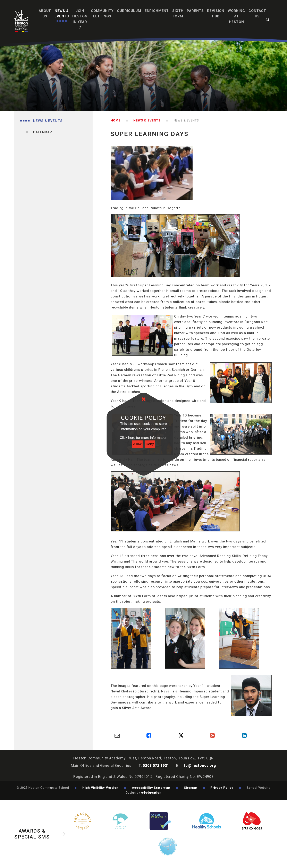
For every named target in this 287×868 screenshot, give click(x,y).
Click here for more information (143, 438)
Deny (150, 444)
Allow (137, 444)
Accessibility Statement (151, 788)
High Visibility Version (100, 788)
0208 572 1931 (156, 765)
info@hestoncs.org (198, 765)
